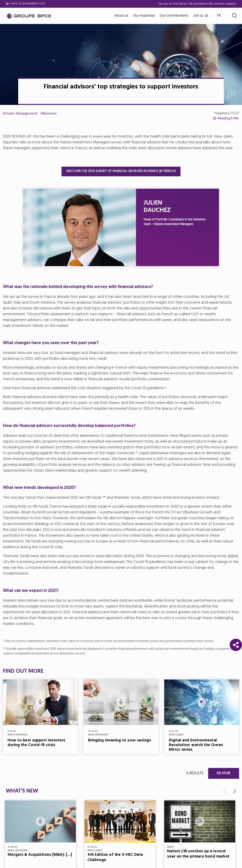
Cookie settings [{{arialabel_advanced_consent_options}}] (98, 400)
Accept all (140, 468)
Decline (102, 468)
